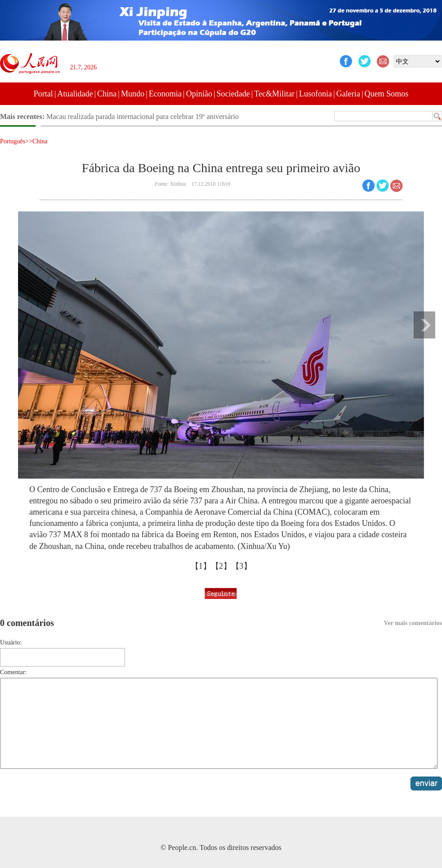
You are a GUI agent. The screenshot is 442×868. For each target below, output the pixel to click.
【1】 (201, 566)
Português (13, 141)
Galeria (348, 94)
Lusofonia (315, 94)
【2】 (221, 566)
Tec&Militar (275, 94)
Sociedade (233, 94)
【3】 (242, 566)
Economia (165, 94)
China (107, 94)
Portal (43, 94)
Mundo (133, 94)
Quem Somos (387, 94)
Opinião (199, 94)
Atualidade (75, 94)
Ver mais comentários (413, 623)
